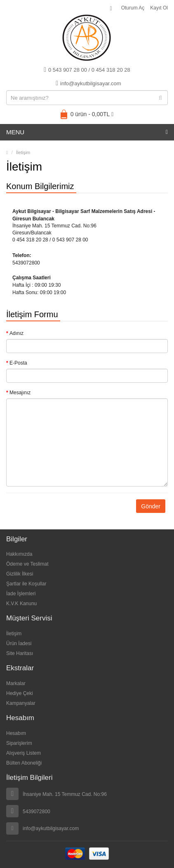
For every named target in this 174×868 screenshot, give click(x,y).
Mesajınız (20, 393)
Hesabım (16, 733)
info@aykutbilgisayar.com (88, 83)
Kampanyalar (21, 703)
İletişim (23, 152)
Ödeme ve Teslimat (27, 564)
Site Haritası (20, 653)
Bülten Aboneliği (24, 763)
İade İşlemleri (21, 594)
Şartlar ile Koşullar (26, 584)
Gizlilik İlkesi (20, 574)
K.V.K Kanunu (21, 604)
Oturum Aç (133, 8)
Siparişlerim (19, 743)
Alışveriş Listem (24, 753)
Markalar (16, 683)
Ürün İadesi (19, 643)
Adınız (16, 333)
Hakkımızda (19, 554)
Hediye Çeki (20, 693)
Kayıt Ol (159, 8)
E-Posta (18, 363)
